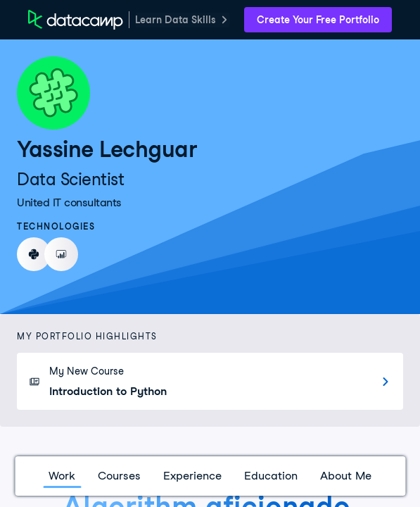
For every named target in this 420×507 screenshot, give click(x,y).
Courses (119, 476)
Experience (192, 476)
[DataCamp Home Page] (76, 20)
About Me (346, 476)
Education (271, 476)
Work (62, 476)
